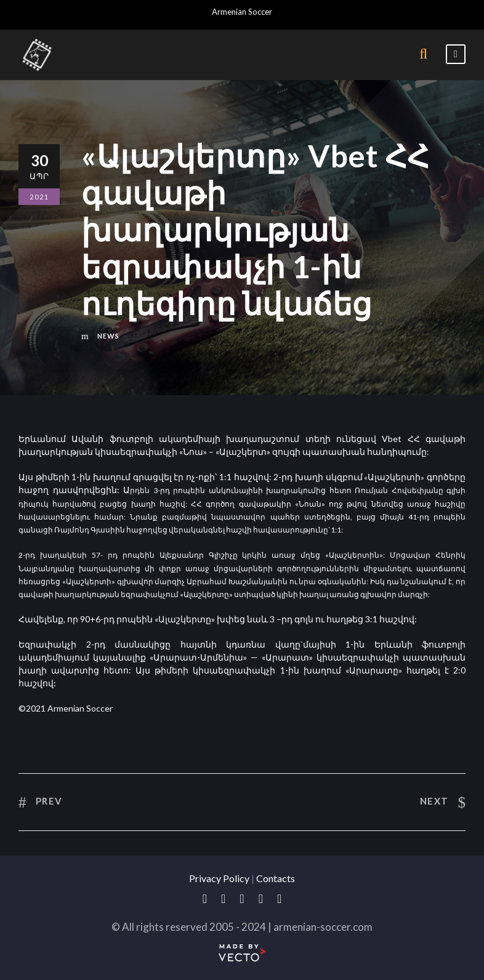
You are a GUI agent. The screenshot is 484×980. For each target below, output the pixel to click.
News (108, 336)
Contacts (276, 878)
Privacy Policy (219, 878)
